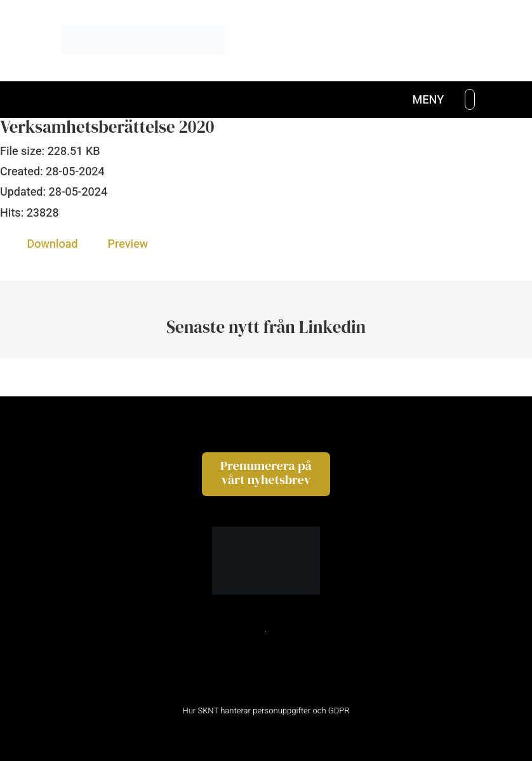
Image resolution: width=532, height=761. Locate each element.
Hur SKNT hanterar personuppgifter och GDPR (266, 710)
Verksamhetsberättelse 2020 (107, 127)
